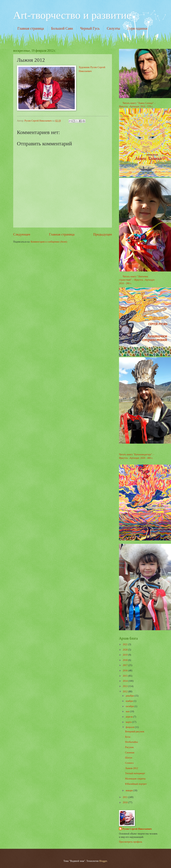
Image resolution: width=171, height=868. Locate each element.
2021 (125, 644)
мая (128, 711)
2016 (125, 671)
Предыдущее (103, 234)
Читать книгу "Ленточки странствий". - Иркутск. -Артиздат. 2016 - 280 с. (137, 280)
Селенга (129, 763)
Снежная (130, 753)
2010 (125, 802)
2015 (125, 676)
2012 (125, 692)
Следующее (22, 234)
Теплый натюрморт (135, 773)
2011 (125, 797)
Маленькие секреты (135, 779)
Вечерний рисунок (135, 732)
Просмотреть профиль (131, 842)
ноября (130, 701)
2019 (125, 655)
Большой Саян (62, 28)
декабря (130, 696)
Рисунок (129, 747)
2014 (125, 681)
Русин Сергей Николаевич (137, 829)
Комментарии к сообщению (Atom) (49, 242)
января (129, 790)
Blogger (103, 861)
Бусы (128, 737)
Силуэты (113, 28)
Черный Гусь (90, 28)
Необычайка (131, 742)
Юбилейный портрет (136, 784)
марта (129, 722)
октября (130, 706)
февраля (130, 727)
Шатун (129, 758)
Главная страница (31, 28)
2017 (125, 665)
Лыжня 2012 (131, 768)
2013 (125, 686)
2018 (125, 660)
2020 (125, 650)
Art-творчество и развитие (72, 15)
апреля (129, 717)
